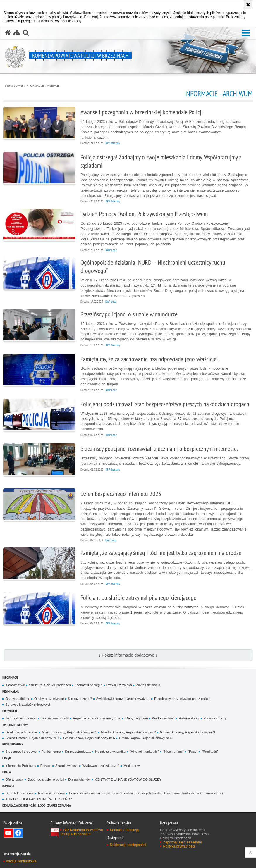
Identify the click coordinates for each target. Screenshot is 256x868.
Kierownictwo (15, 685)
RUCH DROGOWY (13, 744)
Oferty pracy (14, 779)
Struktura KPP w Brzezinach (50, 685)
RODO (42, 805)
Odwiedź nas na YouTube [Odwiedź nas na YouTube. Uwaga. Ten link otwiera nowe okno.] (8, 833)
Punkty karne (51, 752)
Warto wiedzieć (163, 718)
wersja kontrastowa (21, 861)
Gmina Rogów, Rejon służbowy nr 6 (145, 738)
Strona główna (14, 86)
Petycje (46, 766)
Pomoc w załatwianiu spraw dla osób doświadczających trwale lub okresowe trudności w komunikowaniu (146, 793)
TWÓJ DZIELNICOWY (15, 725)
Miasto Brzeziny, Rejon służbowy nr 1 (69, 732)
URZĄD (7, 758)
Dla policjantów (79, 779)
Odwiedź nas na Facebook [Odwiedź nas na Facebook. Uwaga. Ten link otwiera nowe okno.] (18, 833)
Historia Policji (189, 718)
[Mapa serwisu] (17, 33)
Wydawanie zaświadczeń (101, 766)
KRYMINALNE (11, 691)
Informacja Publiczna (21, 766)
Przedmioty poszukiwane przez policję (182, 699)
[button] (246, 33)
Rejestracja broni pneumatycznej (97, 718)
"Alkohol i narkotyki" (144, 752)
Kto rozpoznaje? (80, 699)
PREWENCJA (10, 711)
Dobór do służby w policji (46, 779)
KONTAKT (8, 786)
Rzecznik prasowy (51, 793)
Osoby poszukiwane (49, 699)
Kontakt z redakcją (124, 830)
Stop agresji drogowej (21, 752)
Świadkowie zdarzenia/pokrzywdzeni (123, 699)
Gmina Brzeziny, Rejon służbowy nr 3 (188, 732)
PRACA (7, 772)
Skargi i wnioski (67, 766)
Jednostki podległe (89, 685)
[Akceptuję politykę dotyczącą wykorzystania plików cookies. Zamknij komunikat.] (248, 5)
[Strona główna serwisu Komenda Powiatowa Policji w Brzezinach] (8, 33)
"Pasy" (193, 752)
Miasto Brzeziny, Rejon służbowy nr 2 (128, 732)
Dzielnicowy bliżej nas (21, 732)
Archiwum (53, 86)
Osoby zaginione (18, 699)
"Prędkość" (210, 752)
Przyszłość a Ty (215, 718)
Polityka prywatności (179, 846)
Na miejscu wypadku (110, 752)
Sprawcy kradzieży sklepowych (28, 705)
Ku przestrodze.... (78, 752)
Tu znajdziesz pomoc (21, 718)
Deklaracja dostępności (19, 805)
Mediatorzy (132, 766)
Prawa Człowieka (119, 685)
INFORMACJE (35, 86)
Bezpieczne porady (55, 718)
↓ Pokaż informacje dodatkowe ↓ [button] (128, 655)
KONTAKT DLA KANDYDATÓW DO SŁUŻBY (128, 779)
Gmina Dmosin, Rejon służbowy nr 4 (32, 738)
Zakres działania (148, 685)
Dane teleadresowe (20, 793)
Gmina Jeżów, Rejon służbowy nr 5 (89, 738)
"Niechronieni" (173, 752)
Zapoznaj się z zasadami (182, 842)
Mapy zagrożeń (137, 718)
